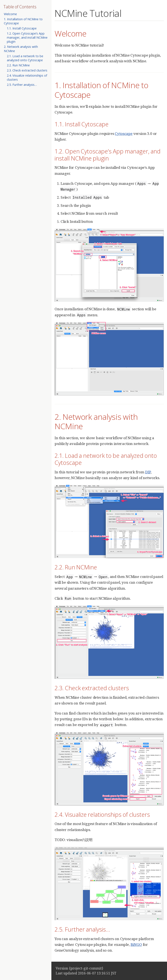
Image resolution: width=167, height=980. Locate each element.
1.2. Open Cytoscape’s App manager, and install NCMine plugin (27, 37)
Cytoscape (124, 133)
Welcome (10, 14)
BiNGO (136, 944)
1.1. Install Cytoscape (22, 28)
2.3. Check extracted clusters (27, 70)
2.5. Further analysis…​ (22, 85)
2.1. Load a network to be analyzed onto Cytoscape (25, 58)
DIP (148, 472)
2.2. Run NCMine (18, 65)
